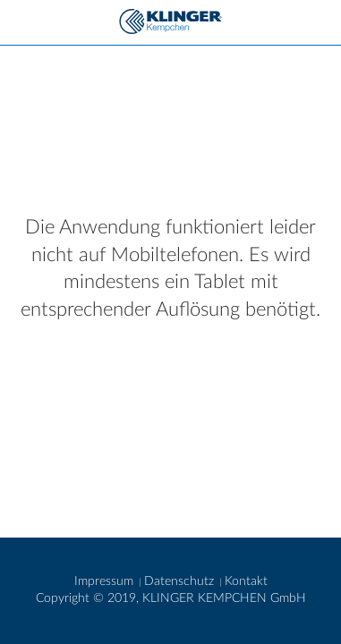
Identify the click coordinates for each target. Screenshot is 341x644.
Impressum (106, 581)
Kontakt (246, 581)
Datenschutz (181, 581)
